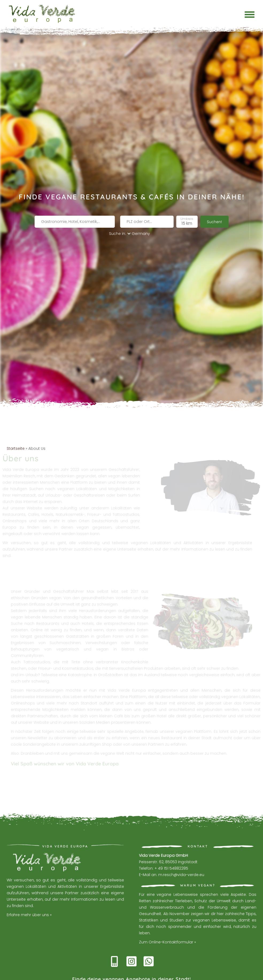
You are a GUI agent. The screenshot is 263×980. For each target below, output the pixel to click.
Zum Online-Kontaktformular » (167, 922)
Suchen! (214, 212)
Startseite (16, 428)
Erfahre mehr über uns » (29, 895)
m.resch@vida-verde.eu (181, 854)
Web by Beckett (122, 974)
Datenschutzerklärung (158, 974)
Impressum (192, 974)
